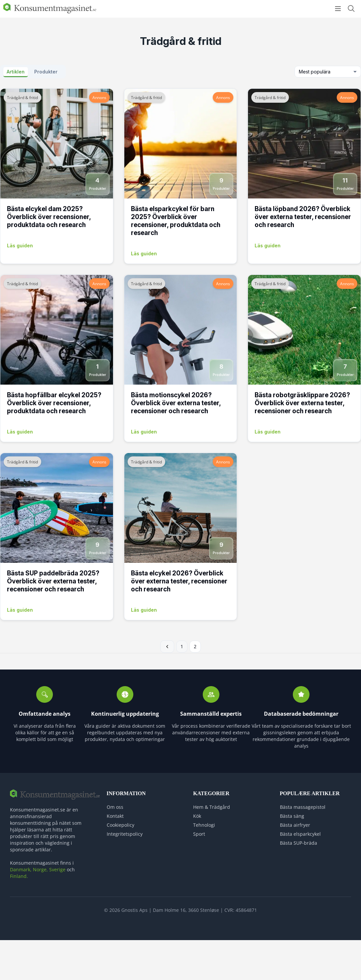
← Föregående (167, 647)
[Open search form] (351, 8)
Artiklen (16, 72)
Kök (197, 816)
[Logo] (50, 12)
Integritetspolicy (125, 834)
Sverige (57, 869)
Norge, (40, 869)
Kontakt (115, 816)
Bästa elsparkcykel (300, 834)
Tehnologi (204, 825)
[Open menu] (338, 9)
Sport (199, 834)
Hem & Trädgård (212, 807)
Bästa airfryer (295, 825)
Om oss (115, 807)
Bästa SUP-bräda (299, 843)
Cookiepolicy (120, 825)
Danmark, (21, 869)
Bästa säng (292, 816)
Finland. (19, 876)
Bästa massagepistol (303, 807)
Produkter (46, 72)
